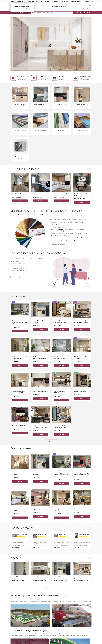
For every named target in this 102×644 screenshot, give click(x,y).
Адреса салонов (64, 1)
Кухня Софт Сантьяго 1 (85, 535)
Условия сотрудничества (18, 277)
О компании (55, 1)
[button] (46, 70)
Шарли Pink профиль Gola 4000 (43, 535)
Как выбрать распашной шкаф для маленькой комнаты (20, 580)
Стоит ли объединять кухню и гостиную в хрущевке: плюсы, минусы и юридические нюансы (82, 580)
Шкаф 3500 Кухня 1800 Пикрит (22, 535)
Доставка (47, 1)
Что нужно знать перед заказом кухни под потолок (61, 580)
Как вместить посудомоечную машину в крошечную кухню (40, 580)
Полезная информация (76, 1)
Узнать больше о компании (58, 244)
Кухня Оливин (62, 535)
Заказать (20, 201)
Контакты (32, 1)
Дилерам (86, 1)
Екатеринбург (20, 1)
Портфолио (39, 1)
